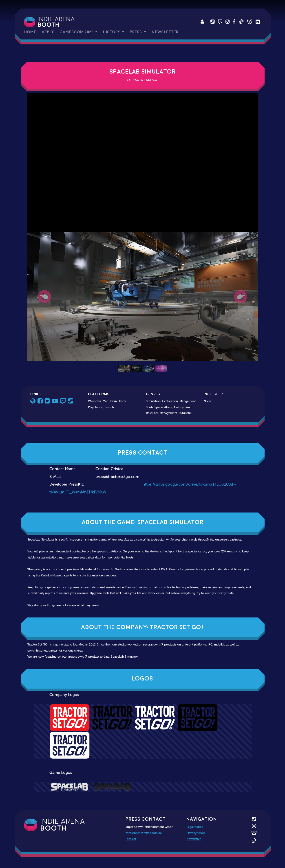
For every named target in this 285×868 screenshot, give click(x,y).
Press (136, 32)
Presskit (131, 839)
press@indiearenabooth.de (144, 833)
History (112, 32)
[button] (45, 297)
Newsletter (165, 32)
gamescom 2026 (77, 32)
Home (30, 32)
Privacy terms (196, 833)
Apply (48, 32)
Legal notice (195, 827)
